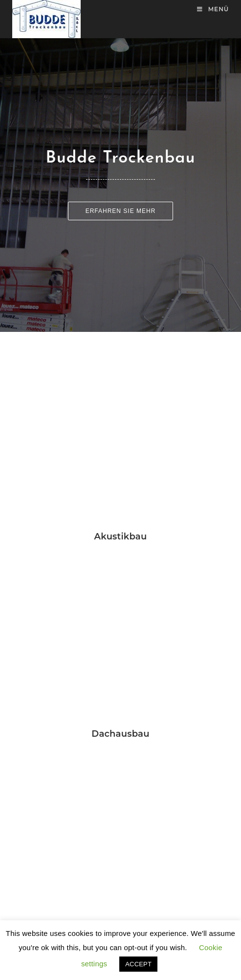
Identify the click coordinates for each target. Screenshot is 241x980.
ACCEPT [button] (138, 964)
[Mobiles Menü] (213, 9)
